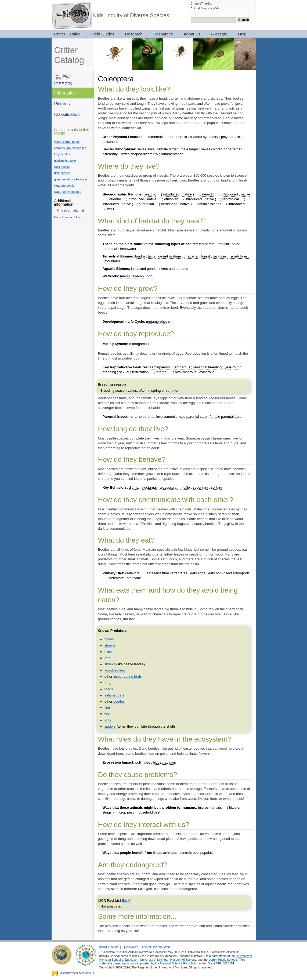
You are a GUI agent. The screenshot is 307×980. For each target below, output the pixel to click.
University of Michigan (155, 960)
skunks (110, 664)
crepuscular (169, 487)
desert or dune (169, 256)
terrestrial (110, 249)
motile (185, 487)
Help (242, 34)
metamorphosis (158, 322)
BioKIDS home (109, 947)
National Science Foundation (179, 963)
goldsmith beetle (65, 161)
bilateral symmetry (204, 137)
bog (150, 276)
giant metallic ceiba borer (71, 179)
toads (109, 689)
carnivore (132, 573)
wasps (109, 714)
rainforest (220, 256)
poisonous (111, 142)
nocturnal (149, 487)
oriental (115, 199)
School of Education (125, 960)
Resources (163, 34)
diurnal (134, 487)
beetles (119, 701)
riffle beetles (62, 173)
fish (107, 708)
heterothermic (176, 137)
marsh (125, 276)
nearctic (150, 194)
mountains (113, 261)
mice (108, 652)
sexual (124, 372)
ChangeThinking (202, 3)
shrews (110, 645)
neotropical (230, 199)
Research (134, 34)
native (187, 194)
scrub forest (240, 256)
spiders (110, 726)
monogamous (140, 344)
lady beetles (62, 154)
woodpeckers (115, 670)
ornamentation (172, 154)
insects (63, 83)
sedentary (201, 487)
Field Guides (103, 34)
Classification (67, 114)
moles (109, 639)
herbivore (117, 578)
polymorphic (230, 137)
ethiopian (171, 199)
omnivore (134, 578)
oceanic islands (209, 204)
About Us (192, 34)
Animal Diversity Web (205, 8)
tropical (223, 244)
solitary (217, 487)
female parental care (225, 417)
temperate (207, 244)
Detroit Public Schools (223, 960)
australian (146, 204)
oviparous (207, 372)
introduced (171, 194)
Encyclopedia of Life (68, 217)
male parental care (192, 417)
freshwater (128, 249)
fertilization (140, 372)
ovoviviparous (186, 372)
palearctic (207, 194)
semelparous (160, 367)
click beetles (62, 167)
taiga (151, 256)
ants (108, 720)
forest (206, 256)
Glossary (219, 34)
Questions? (130, 947)
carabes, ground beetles (70, 148)
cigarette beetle (64, 186)
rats (107, 658)
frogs (108, 683)
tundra (140, 256)
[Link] (127, 900)
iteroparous (181, 367)
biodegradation (164, 762)
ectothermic (153, 137)
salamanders (114, 695)
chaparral (191, 256)
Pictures (62, 104)
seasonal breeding (207, 367)
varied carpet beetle (67, 142)
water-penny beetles (68, 192)
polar (236, 244)
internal (162, 372)
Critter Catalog (67, 34)
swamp (138, 276)
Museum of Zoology (183, 960)
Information (65, 93)
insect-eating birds (128, 676)
